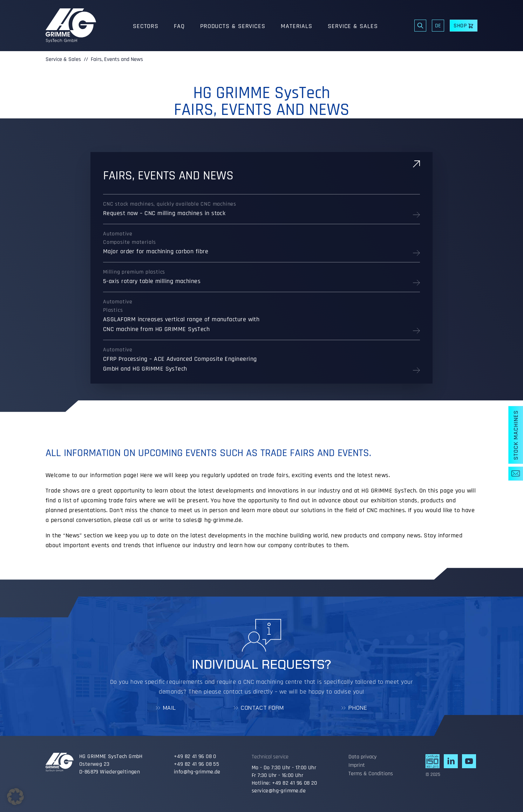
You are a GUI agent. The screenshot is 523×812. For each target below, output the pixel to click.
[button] (15, 797)
